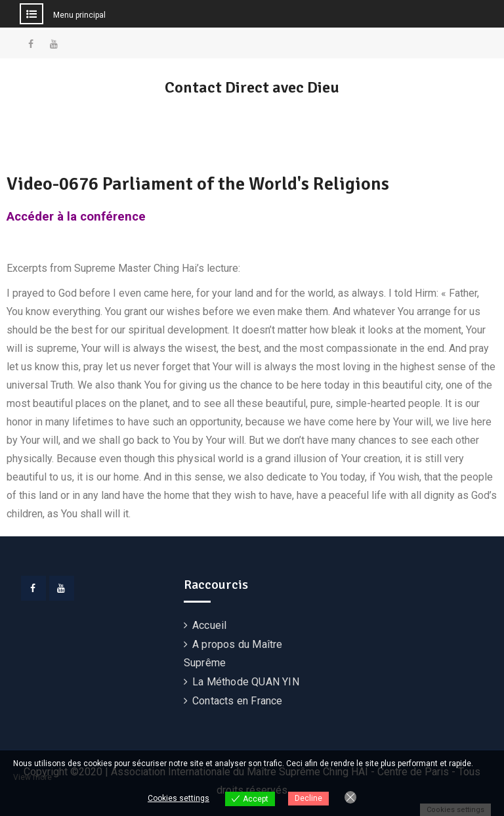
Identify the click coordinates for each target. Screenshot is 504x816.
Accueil (209, 625)
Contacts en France (238, 701)
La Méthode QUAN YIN (246, 682)
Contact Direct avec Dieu (252, 87)
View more (32, 777)
